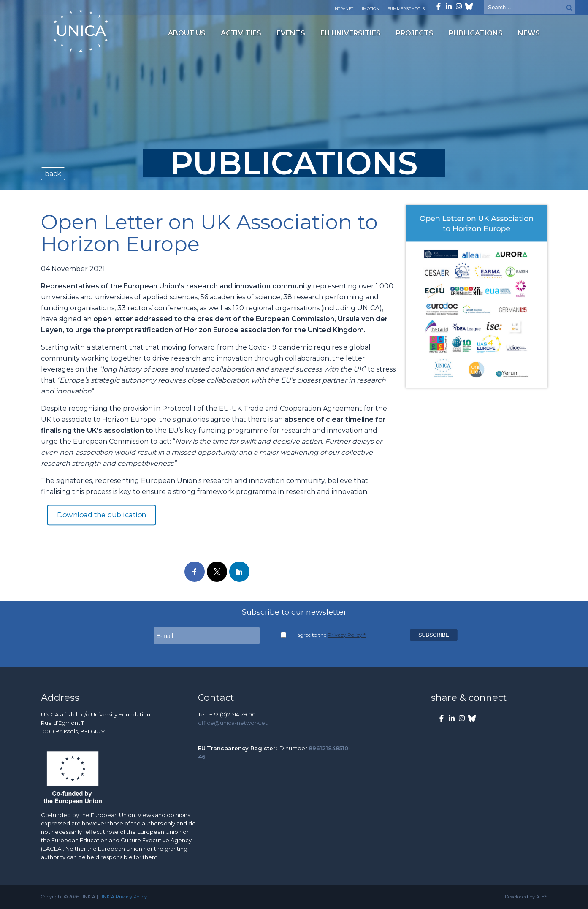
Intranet (343, 9)
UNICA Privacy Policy (123, 897)
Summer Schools (406, 9)
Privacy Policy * (347, 635)
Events (291, 33)
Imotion (371, 9)
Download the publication (101, 515)
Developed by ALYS (526, 897)
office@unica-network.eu (233, 723)
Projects (415, 33)
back (53, 174)
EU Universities (351, 33)
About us (187, 33)
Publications (476, 33)
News (529, 33)
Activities (241, 33)
